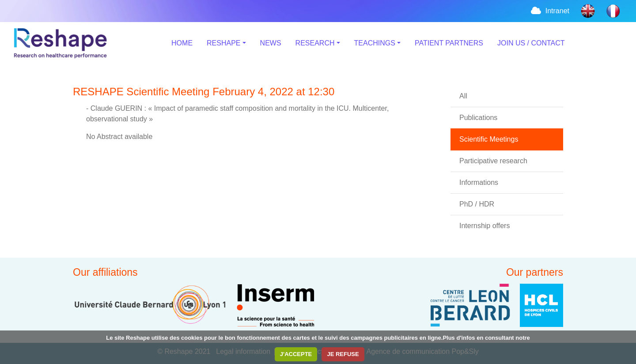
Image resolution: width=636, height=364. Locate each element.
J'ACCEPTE (296, 354)
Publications (478, 118)
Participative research (493, 161)
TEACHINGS (375, 43)
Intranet (549, 11)
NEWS (271, 43)
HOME (182, 43)
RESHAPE (223, 43)
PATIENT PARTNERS (449, 43)
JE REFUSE (343, 354)
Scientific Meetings (489, 139)
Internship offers (485, 226)
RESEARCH (315, 43)
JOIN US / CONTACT (531, 43)
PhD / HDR (477, 204)
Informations (479, 182)
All (463, 96)
